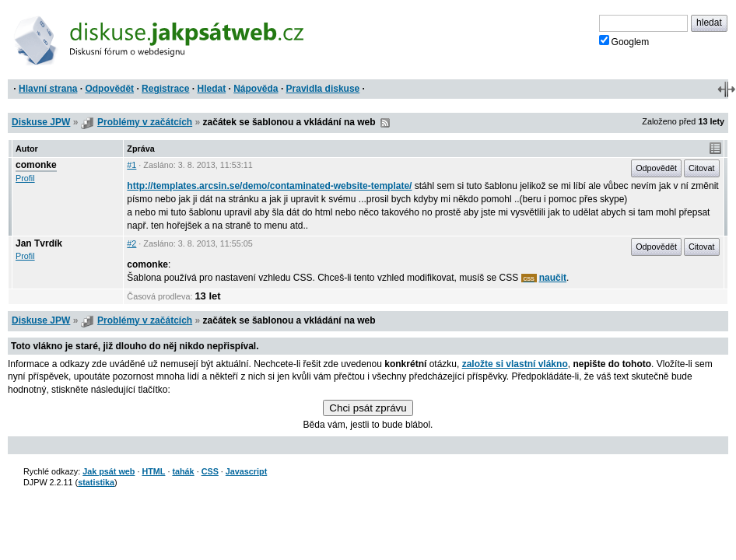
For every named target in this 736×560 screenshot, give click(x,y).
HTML (153, 471)
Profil (25, 178)
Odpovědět (109, 89)
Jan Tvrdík (39, 243)
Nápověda (256, 89)
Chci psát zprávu (368, 408)
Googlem (624, 41)
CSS (210, 471)
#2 (131, 243)
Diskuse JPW (41, 122)
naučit (553, 278)
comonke (36, 165)
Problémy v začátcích (145, 122)
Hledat (211, 89)
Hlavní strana (48, 89)
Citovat (702, 168)
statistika (96, 482)
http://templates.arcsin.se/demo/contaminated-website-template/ (269, 186)
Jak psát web (109, 471)
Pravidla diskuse (323, 89)
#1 (131, 165)
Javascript (246, 471)
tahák (183, 471)
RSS (385, 123)
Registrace (165, 89)
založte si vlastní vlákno (515, 364)
